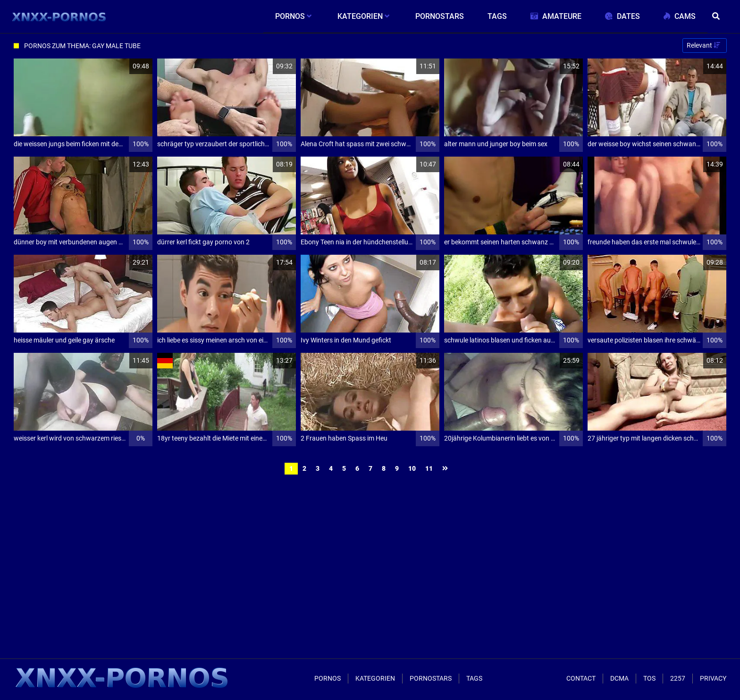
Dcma (619, 678)
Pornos (328, 678)
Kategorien (375, 678)
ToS (649, 678)
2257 (678, 678)
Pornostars (431, 678)
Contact (581, 678)
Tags (474, 678)
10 (412, 468)
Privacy (713, 678)
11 (429, 468)
